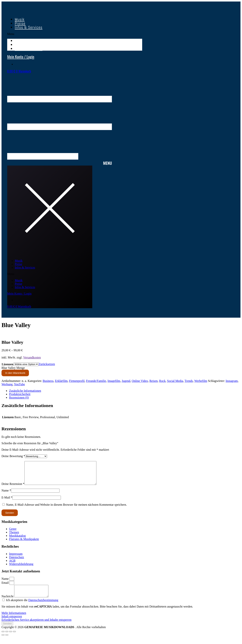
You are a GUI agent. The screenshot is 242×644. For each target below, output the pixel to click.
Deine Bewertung (13, 456)
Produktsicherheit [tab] (20, 394)
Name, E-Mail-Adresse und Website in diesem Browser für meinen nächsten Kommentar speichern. (66, 509)
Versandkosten (32, 357)
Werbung (7, 384)
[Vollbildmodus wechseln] (7, 638)
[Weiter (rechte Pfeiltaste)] (7, 642)
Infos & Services (29, 27)
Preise (18, 264)
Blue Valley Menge (13, 368)
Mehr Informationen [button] (14, 620)
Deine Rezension (13, 488)
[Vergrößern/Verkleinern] (3, 638)
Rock (162, 381)
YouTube (19, 384)
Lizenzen (7, 364)
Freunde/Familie (96, 381)
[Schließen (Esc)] (14, 638)
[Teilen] (11, 638)
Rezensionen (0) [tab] (19, 397)
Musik (19, 261)
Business (48, 381)
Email (5, 587)
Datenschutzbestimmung (43, 607)
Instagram (232, 381)
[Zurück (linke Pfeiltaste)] (3, 642)
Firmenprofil (77, 381)
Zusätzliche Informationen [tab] (25, 391)
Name (6, 495)
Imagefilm (114, 381)
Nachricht (8, 603)
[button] (75, 34)
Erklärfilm (61, 381)
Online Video (140, 381)
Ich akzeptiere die (32, 607)
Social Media (175, 381)
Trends (189, 381)
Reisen (154, 381)
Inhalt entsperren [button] (12, 623)
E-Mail (7, 502)
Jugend (126, 381)
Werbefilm (201, 381)
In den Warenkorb (15, 373)
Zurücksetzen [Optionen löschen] (47, 364)
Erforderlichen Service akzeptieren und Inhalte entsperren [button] (36, 627)
